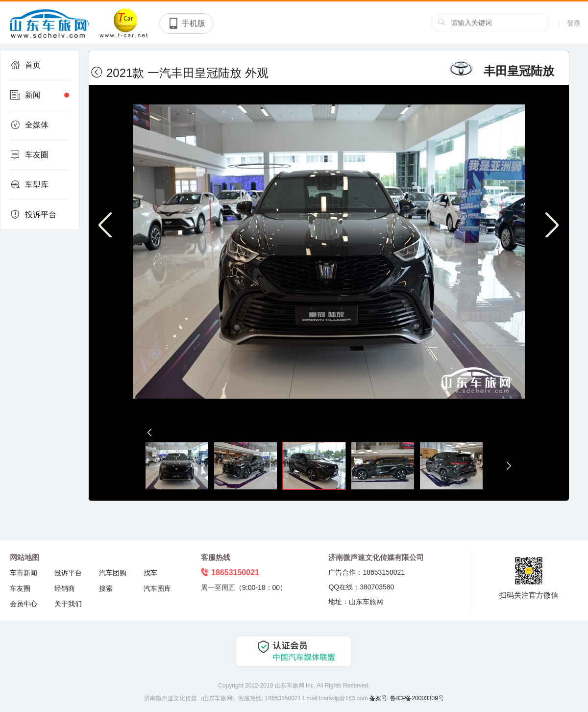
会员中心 (24, 604)
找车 (150, 573)
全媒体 (29, 125)
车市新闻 (24, 573)
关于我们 (68, 604)
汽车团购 (113, 573)
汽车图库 (157, 588)
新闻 (40, 95)
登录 (574, 23)
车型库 (29, 185)
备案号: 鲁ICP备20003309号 (407, 698)
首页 (25, 65)
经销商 (65, 588)
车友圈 (29, 155)
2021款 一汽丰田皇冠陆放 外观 (184, 73)
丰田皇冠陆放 (501, 71)
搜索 (106, 588)
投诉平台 (33, 215)
